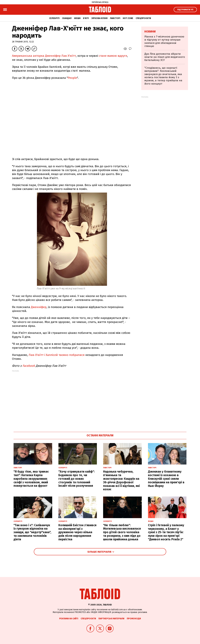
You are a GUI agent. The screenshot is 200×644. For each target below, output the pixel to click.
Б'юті (86, 18)
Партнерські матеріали (111, 619)
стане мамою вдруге (113, 56)
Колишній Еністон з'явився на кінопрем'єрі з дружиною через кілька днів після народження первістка (77, 532)
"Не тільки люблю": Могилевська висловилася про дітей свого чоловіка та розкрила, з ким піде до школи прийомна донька (122, 532)
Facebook (29, 366)
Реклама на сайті (69, 619)
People (72, 78)
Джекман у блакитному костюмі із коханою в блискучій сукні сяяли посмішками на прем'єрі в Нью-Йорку (166, 479)
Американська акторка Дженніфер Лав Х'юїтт (44, 56)
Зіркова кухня (99, 18)
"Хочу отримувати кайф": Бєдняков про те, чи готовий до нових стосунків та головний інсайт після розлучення (77, 479)
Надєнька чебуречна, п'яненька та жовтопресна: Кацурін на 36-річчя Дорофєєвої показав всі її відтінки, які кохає (121, 480)
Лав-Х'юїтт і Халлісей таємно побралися (57, 355)
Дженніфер (39, 307)
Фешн (77, 18)
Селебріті (54, 18)
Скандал (67, 18)
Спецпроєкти (143, 18)
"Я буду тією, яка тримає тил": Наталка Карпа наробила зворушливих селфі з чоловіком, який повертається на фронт (31, 479)
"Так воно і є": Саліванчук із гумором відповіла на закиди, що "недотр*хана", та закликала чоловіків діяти (32, 532)
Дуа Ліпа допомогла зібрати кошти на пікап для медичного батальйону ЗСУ (165, 57)
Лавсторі (115, 18)
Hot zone (128, 18)
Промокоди (134, 619)
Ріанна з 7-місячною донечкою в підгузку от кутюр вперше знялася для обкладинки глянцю (164, 41)
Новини (150, 32)
